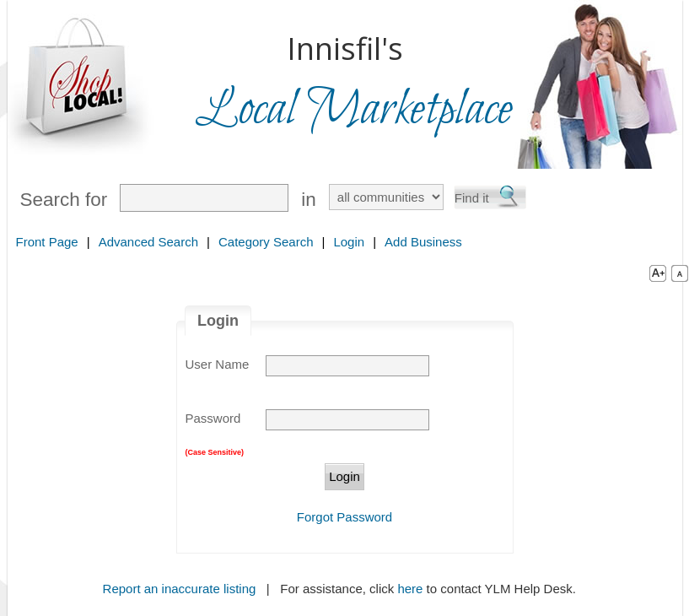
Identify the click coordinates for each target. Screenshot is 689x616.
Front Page (47, 242)
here (410, 589)
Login (349, 242)
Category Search (266, 242)
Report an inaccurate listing (180, 589)
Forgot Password (344, 517)
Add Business (423, 242)
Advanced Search (148, 242)
